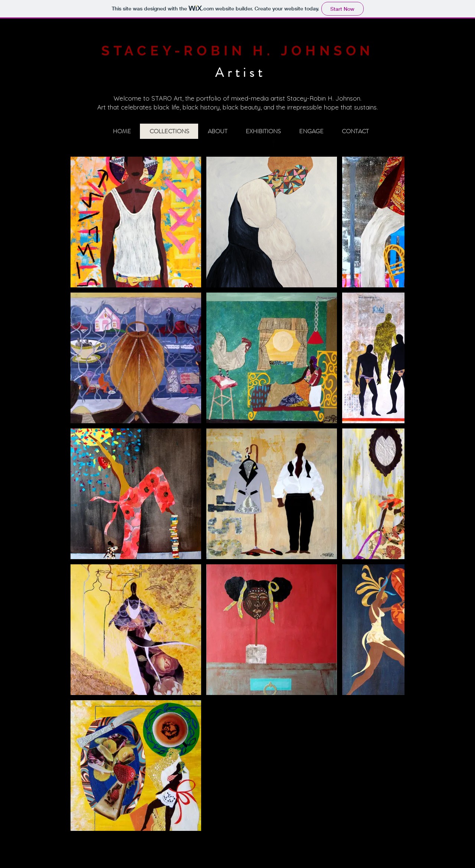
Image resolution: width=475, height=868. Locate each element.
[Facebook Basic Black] (273, 143)
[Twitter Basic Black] (284, 143)
